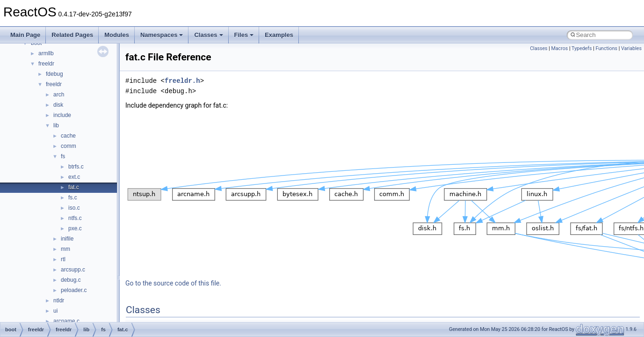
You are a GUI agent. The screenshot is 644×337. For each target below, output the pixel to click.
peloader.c (74, 290)
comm (69, 146)
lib (56, 125)
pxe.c (75, 228)
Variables (631, 48)
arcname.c (66, 321)
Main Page (25, 35)
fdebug (54, 74)
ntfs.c (75, 218)
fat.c (74, 187)
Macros (560, 48)
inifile (67, 239)
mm (65, 249)
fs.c (73, 198)
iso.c (74, 208)
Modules (117, 35)
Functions (606, 48)
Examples (279, 35)
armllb (46, 53)
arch (59, 95)
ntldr (59, 300)
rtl (63, 259)
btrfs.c (76, 167)
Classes (208, 35)
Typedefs (582, 48)
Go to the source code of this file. (173, 283)
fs (63, 156)
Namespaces (162, 35)
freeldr (46, 64)
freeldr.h (182, 81)
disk (58, 105)
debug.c (71, 280)
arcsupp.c (73, 270)
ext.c (74, 177)
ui (55, 311)
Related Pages (72, 35)
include (62, 115)
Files (244, 35)
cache (68, 136)
